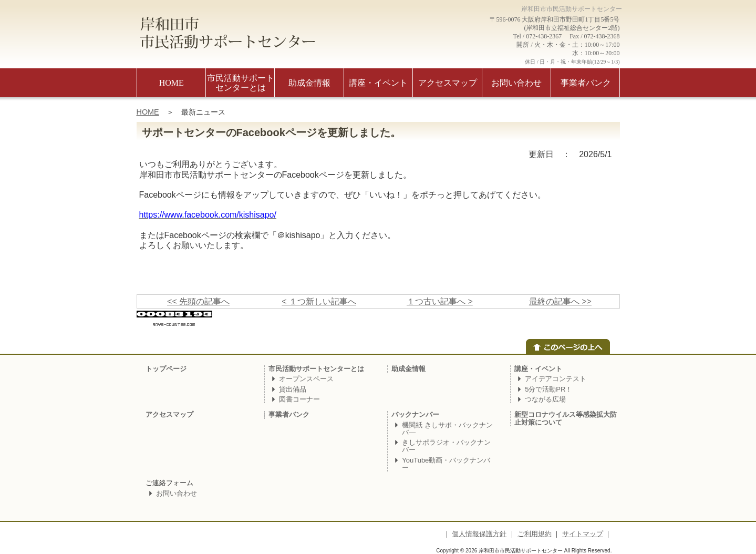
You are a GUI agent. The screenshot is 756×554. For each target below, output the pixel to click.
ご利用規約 (535, 534)
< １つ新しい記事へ (319, 301)
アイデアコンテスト (556, 379)
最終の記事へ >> (560, 301)
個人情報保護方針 (479, 534)
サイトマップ (583, 534)
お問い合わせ (177, 493)
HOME (148, 112)
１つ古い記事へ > (440, 301)
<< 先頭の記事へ (198, 301)
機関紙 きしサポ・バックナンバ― (447, 429)
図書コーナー (299, 399)
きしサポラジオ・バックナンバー (446, 446)
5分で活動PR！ (548, 389)
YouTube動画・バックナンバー (446, 464)
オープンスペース (306, 379)
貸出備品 (293, 389)
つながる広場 (545, 399)
